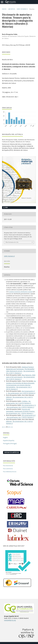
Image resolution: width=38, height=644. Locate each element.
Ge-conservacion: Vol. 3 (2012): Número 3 (20, 407)
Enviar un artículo (12, 452)
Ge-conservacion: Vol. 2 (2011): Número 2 (20, 372)
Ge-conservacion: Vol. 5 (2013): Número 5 (20, 378)
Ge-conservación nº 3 (29, 405)
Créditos (25, 401)
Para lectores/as (8, 466)
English (5, 437)
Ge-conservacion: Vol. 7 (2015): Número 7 (20, 417)
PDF (6, 208)
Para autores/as (8, 469)
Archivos (12, 9)
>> (12, 427)
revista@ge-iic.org (10, 620)
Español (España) (9, 440)
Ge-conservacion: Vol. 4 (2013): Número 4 (22, 393)
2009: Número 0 (22, 9)
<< (3, 427)
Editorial (9, 397)
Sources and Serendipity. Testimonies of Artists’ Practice (20, 410)
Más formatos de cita (12, 242)
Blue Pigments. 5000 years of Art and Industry (21, 376)
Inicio (4, 9)
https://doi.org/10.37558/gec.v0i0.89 (18, 45)
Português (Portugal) (10, 443)
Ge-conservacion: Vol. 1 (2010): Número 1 (20, 413)
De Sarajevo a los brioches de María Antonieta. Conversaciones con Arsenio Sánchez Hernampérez (21, 384)
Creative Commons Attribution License (21, 292)
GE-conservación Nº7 (29, 415)
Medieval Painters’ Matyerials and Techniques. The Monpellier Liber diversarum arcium (20, 369)
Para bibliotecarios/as (10, 472)
